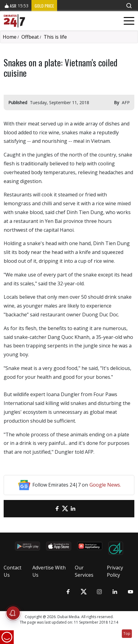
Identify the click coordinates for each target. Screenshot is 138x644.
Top (127, 633)
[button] (129, 6)
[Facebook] (57, 509)
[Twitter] (65, 509)
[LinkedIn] (73, 509)
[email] (49, 509)
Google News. (105, 485)
